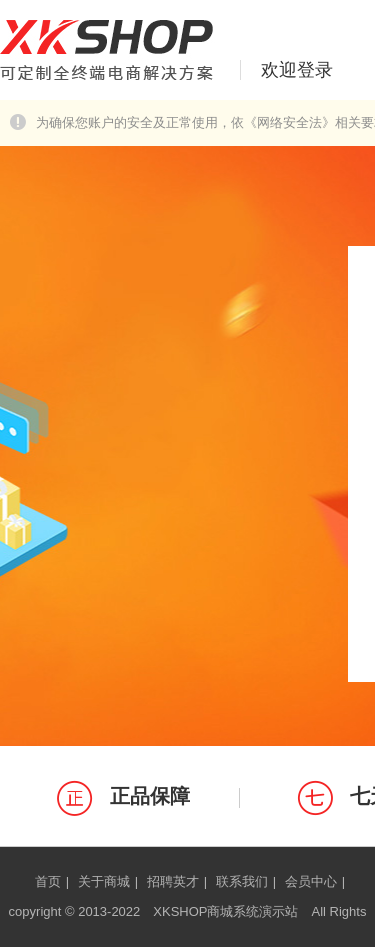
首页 (48, 881)
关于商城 (104, 881)
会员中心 (311, 881)
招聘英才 (173, 881)
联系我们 (242, 881)
